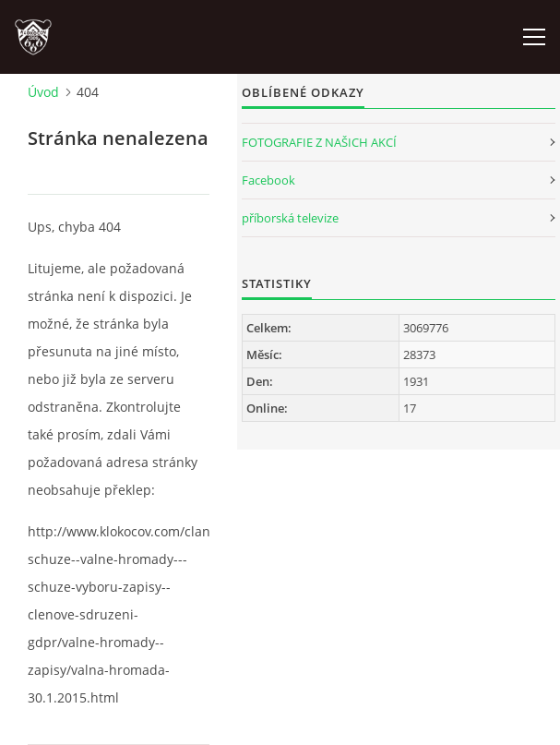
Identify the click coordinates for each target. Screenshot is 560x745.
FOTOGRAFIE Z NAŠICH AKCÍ (319, 142)
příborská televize (290, 218)
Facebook (268, 180)
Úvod (43, 92)
